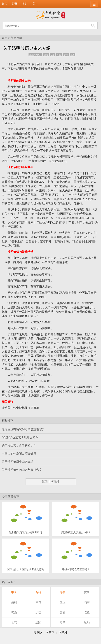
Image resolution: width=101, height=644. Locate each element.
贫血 (87, 592)
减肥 (72, 55)
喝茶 (87, 602)
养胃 (66, 55)
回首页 (50, 632)
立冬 (53, 55)
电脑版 (38, 632)
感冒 (63, 592)
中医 (59, 55)
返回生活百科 (51, 482)
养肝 (63, 612)
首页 (5, 4)
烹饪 (25, 4)
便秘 (14, 602)
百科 (38, 592)
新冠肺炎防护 (35, 55)
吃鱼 (87, 612)
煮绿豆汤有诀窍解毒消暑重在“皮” (23, 429)
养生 (35, 4)
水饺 (38, 612)
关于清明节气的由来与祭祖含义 (22, 470)
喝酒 (14, 612)
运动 (87, 622)
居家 (38, 622)
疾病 (46, 55)
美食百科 (17, 38)
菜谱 (14, 4)
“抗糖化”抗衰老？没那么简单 (20, 437)
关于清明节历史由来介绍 (18, 462)
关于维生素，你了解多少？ (19, 446)
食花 (14, 622)
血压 (63, 602)
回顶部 (63, 632)
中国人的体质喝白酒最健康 (19, 454)
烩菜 (63, 622)
